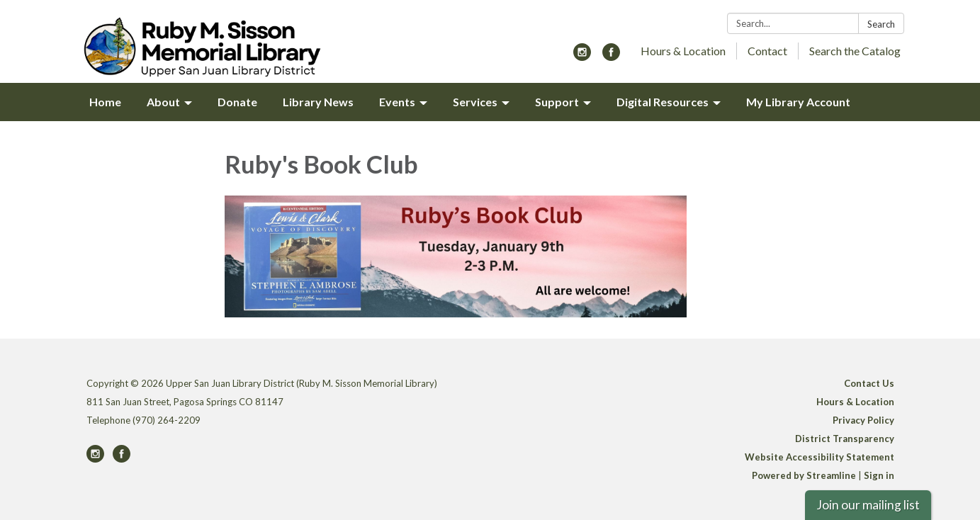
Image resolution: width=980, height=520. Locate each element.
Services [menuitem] (475, 102)
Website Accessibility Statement (820, 457)
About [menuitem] (163, 102)
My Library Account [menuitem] (798, 102)
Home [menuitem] (105, 102)
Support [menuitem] (557, 102)
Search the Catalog (855, 51)
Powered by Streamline (804, 475)
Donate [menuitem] (237, 102)
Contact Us (869, 383)
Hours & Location (683, 51)
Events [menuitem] (397, 102)
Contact (767, 51)
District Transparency (845, 439)
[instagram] (582, 56)
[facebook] (611, 56)
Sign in (879, 475)
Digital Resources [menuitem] (663, 102)
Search (881, 24)
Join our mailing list (868, 505)
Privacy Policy (863, 420)
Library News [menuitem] (318, 102)
